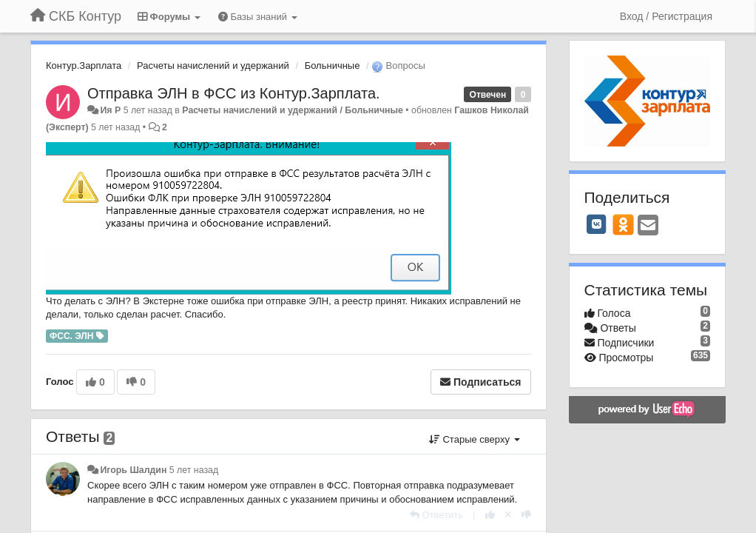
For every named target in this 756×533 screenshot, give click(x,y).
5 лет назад (194, 470)
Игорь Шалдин (133, 470)
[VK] (597, 224)
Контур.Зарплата (84, 66)
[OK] (623, 224)
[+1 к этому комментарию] (490, 515)
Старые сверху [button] (475, 439)
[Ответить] (436, 515)
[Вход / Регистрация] (666, 16)
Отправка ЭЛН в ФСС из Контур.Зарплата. (234, 93)
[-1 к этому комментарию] (526, 515)
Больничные (333, 66)
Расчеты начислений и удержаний (213, 66)
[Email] (648, 226)
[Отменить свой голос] (508, 515)
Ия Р (110, 110)
